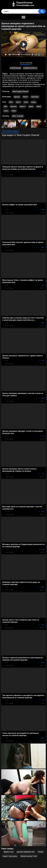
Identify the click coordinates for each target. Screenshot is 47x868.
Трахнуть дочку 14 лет (29, 856)
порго (26, 102)
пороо (6, 111)
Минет (25, 97)
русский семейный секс (26, 852)
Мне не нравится (17, 64)
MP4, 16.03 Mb (18, 116)
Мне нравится (14, 64)
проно (18, 102)
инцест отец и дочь (10, 856)
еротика (13, 107)
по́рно (39, 107)
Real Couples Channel (20, 92)
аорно (31, 107)
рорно (34, 102)
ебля (11, 102)
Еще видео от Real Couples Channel (21, 135)
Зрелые (17, 97)
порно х (23, 107)
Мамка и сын (9, 852)
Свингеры (35, 97)
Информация (15, 68)
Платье (41, 852)
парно (14, 111)
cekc (6, 107)
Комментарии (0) (30, 68)
